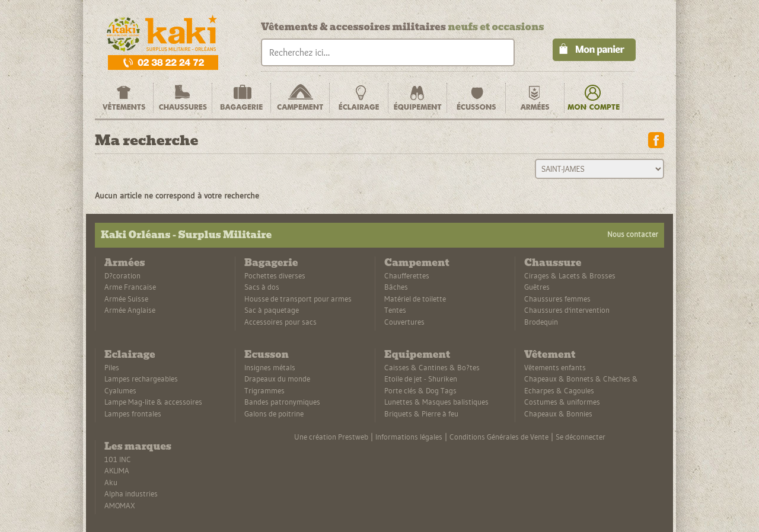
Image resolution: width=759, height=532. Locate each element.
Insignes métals (270, 367)
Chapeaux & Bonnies (558, 414)
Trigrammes (264, 390)
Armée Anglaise (130, 310)
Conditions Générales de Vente (499, 437)
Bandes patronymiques (282, 402)
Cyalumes (120, 390)
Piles (112, 367)
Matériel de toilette (415, 299)
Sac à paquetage (272, 310)
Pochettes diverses (275, 275)
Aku (111, 482)
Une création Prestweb (331, 437)
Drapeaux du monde (277, 379)
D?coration (122, 275)
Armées (125, 263)
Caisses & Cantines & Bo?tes (432, 367)
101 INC (118, 459)
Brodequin (541, 322)
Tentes (395, 310)
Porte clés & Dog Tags (420, 390)
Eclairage (130, 355)
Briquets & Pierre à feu (421, 414)
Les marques (138, 446)
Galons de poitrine (274, 414)
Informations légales (409, 437)
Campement (417, 263)
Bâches (396, 287)
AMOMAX (120, 505)
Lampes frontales (133, 414)
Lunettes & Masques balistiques (436, 402)
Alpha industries (131, 493)
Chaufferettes (407, 275)
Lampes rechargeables (141, 379)
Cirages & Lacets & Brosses (570, 275)
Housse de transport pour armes (298, 299)
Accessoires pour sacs (280, 322)
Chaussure (553, 263)
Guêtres (537, 287)
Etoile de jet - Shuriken (421, 379)
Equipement (417, 355)
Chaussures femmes (557, 299)
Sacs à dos (262, 287)
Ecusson (267, 355)
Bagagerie (271, 263)
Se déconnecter (581, 437)
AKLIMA (117, 470)
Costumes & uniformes (562, 402)
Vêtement (550, 355)
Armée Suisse (126, 299)
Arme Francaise (130, 287)
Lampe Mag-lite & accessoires (153, 402)
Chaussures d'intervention (567, 310)
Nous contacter (633, 234)
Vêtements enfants (555, 367)
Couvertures (404, 322)
